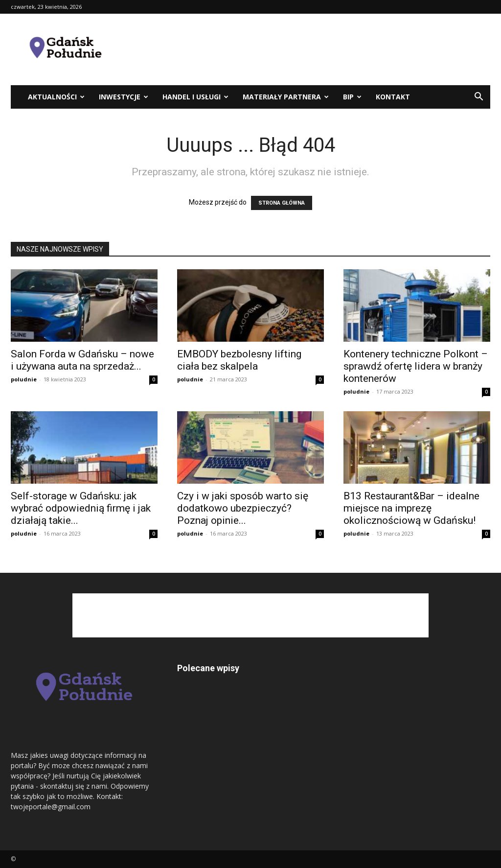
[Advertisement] (312, 49)
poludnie (24, 379)
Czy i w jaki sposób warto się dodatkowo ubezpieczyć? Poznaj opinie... (243, 508)
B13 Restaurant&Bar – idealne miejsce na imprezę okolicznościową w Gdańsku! (411, 508)
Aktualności (56, 97)
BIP (352, 97)
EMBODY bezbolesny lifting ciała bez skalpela (239, 360)
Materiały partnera (286, 97)
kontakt (393, 97)
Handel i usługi (195, 97)
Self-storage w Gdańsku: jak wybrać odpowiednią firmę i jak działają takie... (81, 508)
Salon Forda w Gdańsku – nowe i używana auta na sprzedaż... (82, 360)
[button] (478, 98)
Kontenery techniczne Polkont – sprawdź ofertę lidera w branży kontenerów (416, 366)
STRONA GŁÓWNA (282, 203)
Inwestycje (124, 97)
